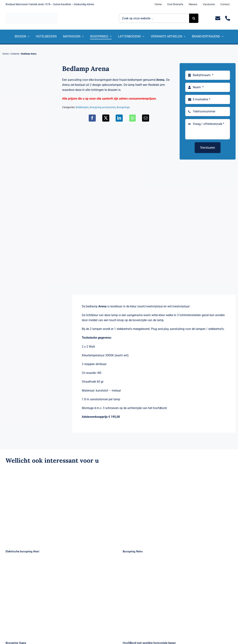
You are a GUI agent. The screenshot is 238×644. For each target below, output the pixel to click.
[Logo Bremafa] (31, 14)
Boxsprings (123, 107)
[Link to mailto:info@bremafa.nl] (218, 18)
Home (5, 54)
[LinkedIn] (119, 118)
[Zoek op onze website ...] (154, 18)
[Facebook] (92, 118)
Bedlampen (82, 107)
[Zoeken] (194, 18)
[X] (106, 118)
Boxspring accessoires (103, 107)
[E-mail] (146, 118)
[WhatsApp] (132, 118)
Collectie (15, 54)
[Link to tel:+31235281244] (227, 18)
